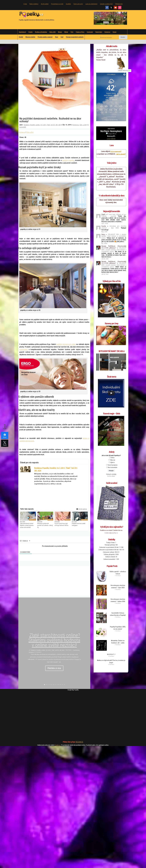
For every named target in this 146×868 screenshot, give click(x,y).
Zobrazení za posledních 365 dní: (109, 536)
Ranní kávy (99, 32)
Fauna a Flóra (80, 32)
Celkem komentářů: (109, 546)
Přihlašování (119, 4)
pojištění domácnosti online (66, 344)
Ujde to (113, 449)
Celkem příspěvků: (109, 541)
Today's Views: (111, 529)
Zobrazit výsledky (111, 461)
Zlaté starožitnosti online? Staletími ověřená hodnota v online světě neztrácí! (27, 525)
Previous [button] (96, 18)
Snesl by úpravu (113, 451)
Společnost (22, 32)
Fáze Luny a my (78, 4)
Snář (62, 37)
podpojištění (24, 349)
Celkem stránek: (110, 543)
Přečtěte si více (54, 669)
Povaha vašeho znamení (45, 37)
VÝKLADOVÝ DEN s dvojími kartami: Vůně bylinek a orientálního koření (114, 223)
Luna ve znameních (91, 4)
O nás (25, 4)
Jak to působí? (121, 140)
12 (64, 685)
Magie (60, 32)
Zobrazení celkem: (109, 538)
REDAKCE (79, 742)
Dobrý (113, 444)
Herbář (21, 37)
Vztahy (30, 32)
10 (61, 685)
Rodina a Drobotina (41, 32)
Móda (66, 32)
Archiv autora (81, 509)
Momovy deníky (30, 37)
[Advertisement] (54, 581)
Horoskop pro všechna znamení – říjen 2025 (114, 213)
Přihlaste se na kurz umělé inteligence (79, 524)
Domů (115, 32)
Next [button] (124, 18)
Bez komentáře (113, 454)
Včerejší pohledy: (110, 531)
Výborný (113, 446)
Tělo (72, 32)
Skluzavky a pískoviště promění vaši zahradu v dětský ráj (45, 525)
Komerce (107, 32)
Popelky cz (58, 745)
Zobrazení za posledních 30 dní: (109, 534)
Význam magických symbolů (75, 37)
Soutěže (68, 4)
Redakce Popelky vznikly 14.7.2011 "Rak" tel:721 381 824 (42, 125)
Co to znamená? (116, 138)
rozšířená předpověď (111, 117)
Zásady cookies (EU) (106, 4)
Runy (57, 37)
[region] (110, 18)
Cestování (90, 32)
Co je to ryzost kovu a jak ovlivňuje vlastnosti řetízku (61, 524)
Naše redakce (34, 4)
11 (62, 685)
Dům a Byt (52, 32)
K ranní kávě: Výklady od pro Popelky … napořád (114, 202)
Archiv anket (45, 4)
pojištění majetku (68, 160)
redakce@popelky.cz (111, 519)
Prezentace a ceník (57, 4)
